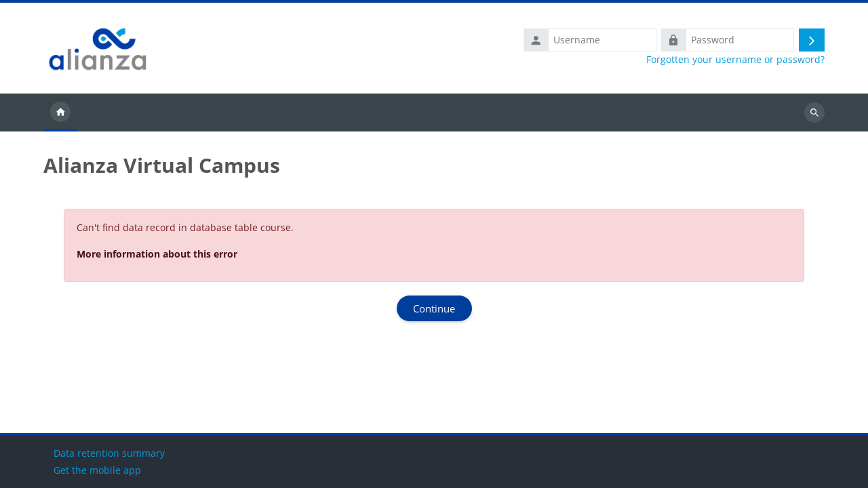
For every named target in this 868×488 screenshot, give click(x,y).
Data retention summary (109, 453)
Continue (434, 308)
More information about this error (157, 254)
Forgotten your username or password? (735, 60)
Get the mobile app (97, 470)
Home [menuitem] (60, 113)
